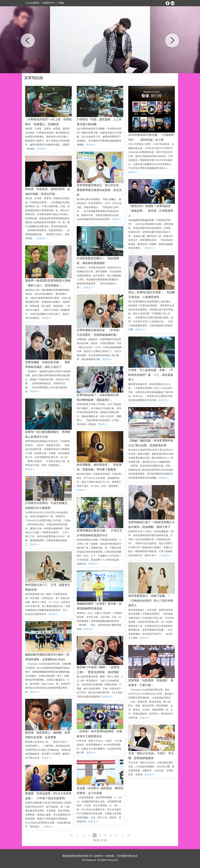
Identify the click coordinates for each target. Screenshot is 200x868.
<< (71, 835)
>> (129, 835)
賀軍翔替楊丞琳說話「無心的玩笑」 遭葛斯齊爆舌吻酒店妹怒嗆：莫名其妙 (101, 190)
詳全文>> (42, 149)
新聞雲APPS (49, 3)
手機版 (61, 3)
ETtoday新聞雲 (33, 3)
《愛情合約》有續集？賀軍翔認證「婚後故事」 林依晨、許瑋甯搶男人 (151, 211)
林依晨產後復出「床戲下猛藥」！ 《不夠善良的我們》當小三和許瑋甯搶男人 (151, 601)
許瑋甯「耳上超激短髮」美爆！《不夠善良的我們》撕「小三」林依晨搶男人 (151, 375)
